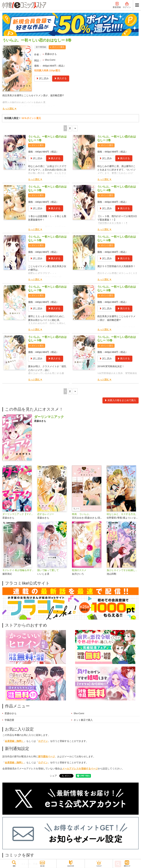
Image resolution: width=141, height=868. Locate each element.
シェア (53, 776)
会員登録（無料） (14, 741)
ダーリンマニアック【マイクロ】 (18, 514)
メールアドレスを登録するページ (80, 769)
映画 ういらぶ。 (82, 514)
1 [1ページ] (65, 128)
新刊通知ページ (47, 756)
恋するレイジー (46, 514)
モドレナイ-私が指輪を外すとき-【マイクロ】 (18, 570)
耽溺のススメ (79, 570)
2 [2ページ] (70, 128)
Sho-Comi (50, 60)
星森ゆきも (51, 54)
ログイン (127, 5)
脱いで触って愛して (48, 570)
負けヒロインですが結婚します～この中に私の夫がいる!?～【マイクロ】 (123, 570)
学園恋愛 (9, 720)
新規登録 (117, 5)
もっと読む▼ (10, 109)
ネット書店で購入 (83, 720)
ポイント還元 (58, 47)
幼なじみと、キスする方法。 (122, 514)
